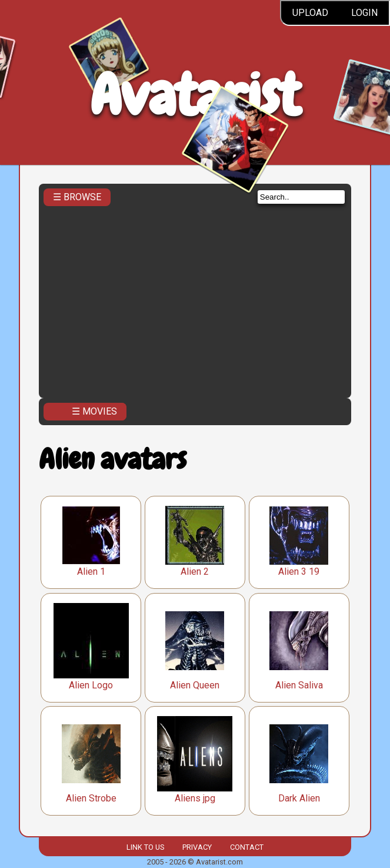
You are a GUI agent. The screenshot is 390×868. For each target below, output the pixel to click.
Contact (247, 847)
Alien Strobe (91, 798)
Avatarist (195, 95)
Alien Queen (195, 685)
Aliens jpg (195, 798)
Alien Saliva (299, 685)
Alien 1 (91, 572)
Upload (310, 13)
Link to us (145, 847)
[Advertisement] (195, 305)
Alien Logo (91, 685)
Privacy (197, 847)
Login (364, 13)
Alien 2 (195, 572)
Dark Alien (299, 798)
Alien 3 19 (299, 572)
